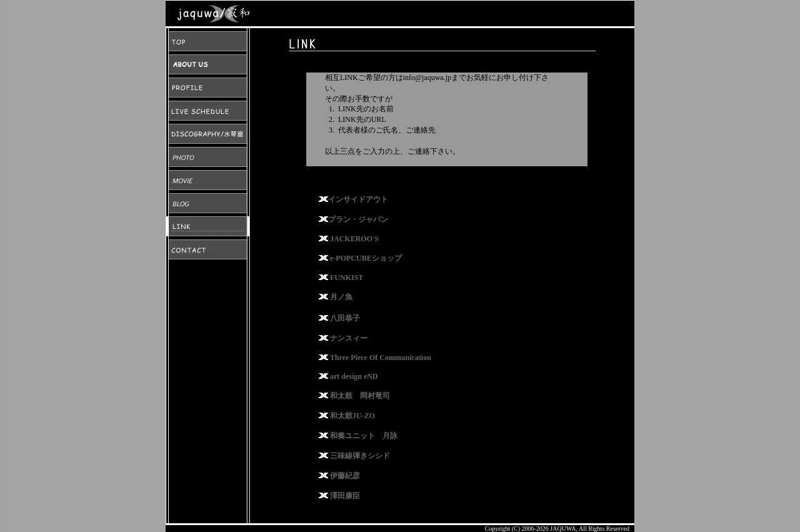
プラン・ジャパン (358, 219)
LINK (208, 226)
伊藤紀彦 (345, 476)
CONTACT (208, 249)
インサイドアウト (358, 199)
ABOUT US (208, 64)
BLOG (208, 203)
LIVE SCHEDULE (208, 111)
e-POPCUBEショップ (366, 258)
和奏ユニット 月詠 (364, 436)
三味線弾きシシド (360, 456)
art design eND (354, 376)
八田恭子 (345, 318)
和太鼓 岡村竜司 (360, 396)
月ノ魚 (341, 297)
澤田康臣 (345, 496)
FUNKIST (347, 278)
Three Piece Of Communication (381, 358)
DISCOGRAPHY (208, 134)
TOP (208, 41)
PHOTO (208, 157)
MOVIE (208, 180)
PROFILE (208, 88)
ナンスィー (349, 338)
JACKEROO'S (354, 239)
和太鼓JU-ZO (352, 416)
